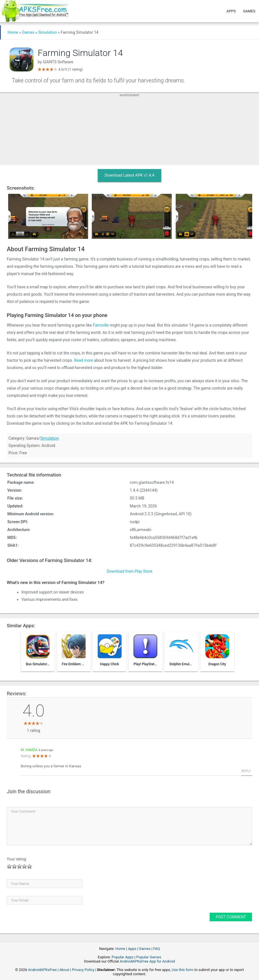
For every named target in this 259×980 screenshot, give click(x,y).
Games (249, 11)
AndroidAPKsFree (43, 970)
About (64, 970)
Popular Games (149, 957)
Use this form (183, 970)
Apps (231, 11)
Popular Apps (123, 957)
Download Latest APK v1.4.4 (129, 175)
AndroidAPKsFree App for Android (147, 961)
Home (13, 32)
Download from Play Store (129, 571)
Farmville (101, 325)
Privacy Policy (83, 970)
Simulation (48, 32)
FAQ (156, 949)
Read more (83, 360)
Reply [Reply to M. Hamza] (246, 771)
